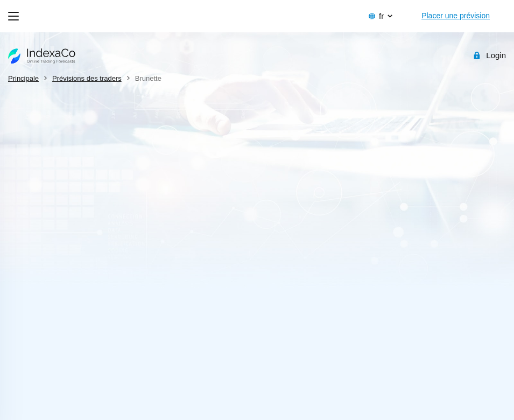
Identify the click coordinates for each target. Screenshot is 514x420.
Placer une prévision (456, 16)
